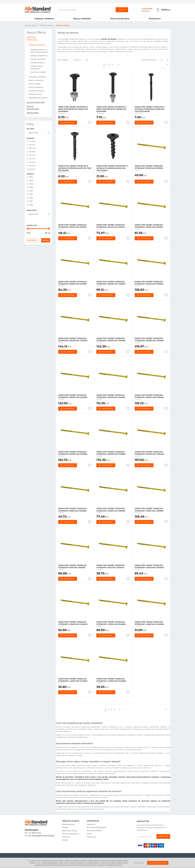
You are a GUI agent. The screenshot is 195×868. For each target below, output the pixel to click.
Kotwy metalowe (36, 87)
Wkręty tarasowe (38, 63)
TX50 (30, 187)
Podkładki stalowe (36, 91)
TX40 (30, 184)
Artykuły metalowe (44, 19)
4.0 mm (31, 159)
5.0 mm (31, 141)
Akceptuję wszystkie (158, 863)
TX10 (30, 191)
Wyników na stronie (149, 60)
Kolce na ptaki (35, 84)
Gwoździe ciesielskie (37, 77)
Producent (32, 210)
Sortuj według (63, 60)
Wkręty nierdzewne (39, 56)
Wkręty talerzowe (38, 59)
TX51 (30, 201)
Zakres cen (32, 225)
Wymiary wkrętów (38, 72)
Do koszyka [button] (68, 123)
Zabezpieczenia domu (38, 98)
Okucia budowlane (120, 19)
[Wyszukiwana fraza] (87, 10)
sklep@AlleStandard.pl (43, 836)
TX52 (30, 205)
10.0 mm (31, 148)
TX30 (30, 180)
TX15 (30, 194)
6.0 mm (31, 145)
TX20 (30, 198)
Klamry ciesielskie (36, 80)
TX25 (30, 177)
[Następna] (167, 64)
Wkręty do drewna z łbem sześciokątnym (39, 51)
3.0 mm (31, 152)
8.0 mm (31, 166)
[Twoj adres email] (147, 836)
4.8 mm (31, 169)
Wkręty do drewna (37, 45)
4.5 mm (31, 162)
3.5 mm (31, 155)
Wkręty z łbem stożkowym (37, 67)
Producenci (155, 19)
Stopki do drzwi (35, 94)
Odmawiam (139, 863)
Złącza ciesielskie (82, 19)
